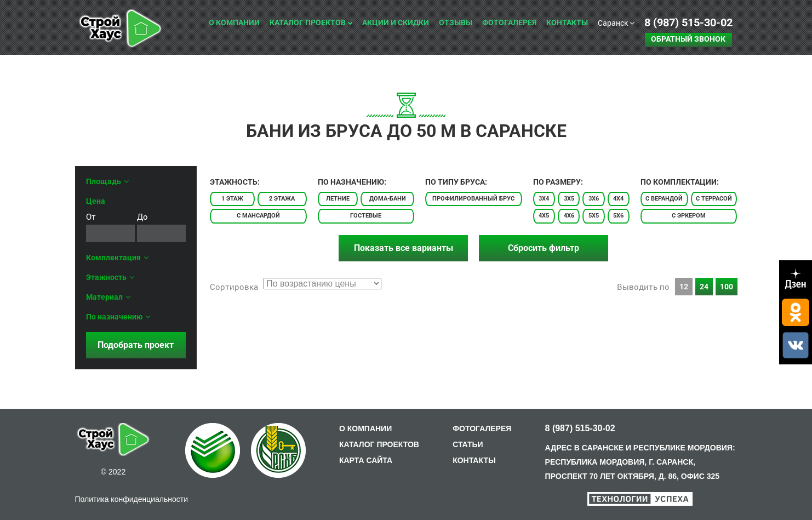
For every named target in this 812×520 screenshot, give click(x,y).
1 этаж (232, 199)
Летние (338, 199)
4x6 (569, 216)
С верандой (664, 199)
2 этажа (282, 199)
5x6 (618, 216)
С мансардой (258, 216)
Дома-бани (388, 199)
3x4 (544, 199)
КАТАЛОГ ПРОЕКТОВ (379, 444)
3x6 (594, 199)
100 (727, 287)
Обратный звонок (688, 39)
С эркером (689, 216)
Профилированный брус (473, 199)
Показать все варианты (404, 248)
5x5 (594, 216)
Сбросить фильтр (544, 248)
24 (704, 287)
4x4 (618, 199)
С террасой (714, 199)
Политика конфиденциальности (132, 499)
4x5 (544, 216)
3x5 (569, 199)
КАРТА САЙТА (366, 460)
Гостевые (366, 216)
